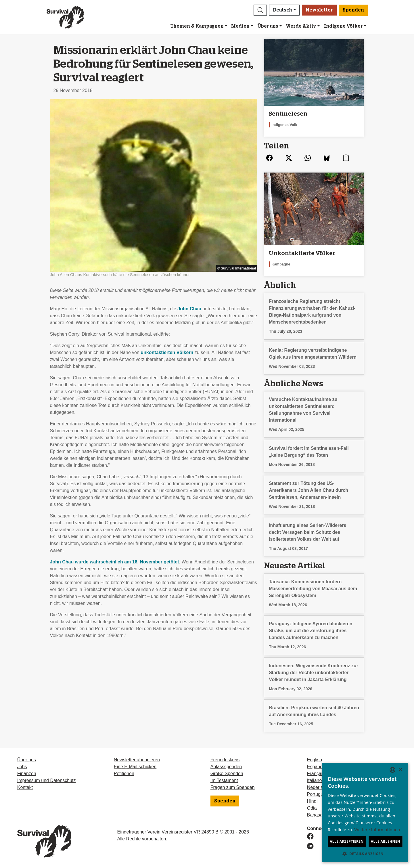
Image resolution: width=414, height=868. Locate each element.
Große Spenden (227, 774)
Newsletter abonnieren (137, 760)
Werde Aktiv (301, 26)
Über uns (268, 26)
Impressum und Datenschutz (47, 780)
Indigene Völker (343, 26)
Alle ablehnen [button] (386, 841)
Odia (312, 808)
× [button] (400, 770)
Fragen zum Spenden (233, 787)
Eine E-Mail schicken (135, 767)
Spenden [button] (353, 10)
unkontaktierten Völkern (167, 352)
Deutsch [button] (282, 10)
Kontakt (25, 787)
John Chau (189, 309)
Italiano (315, 780)
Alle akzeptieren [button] (347, 841)
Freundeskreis (225, 760)
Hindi (312, 801)
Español (315, 767)
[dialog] (365, 812)
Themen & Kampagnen (197, 26)
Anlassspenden (226, 767)
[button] (260, 10)
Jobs (22, 767)
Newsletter (319, 10)
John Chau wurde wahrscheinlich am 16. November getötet (115, 562)
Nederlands (319, 787)
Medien (240, 26)
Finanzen (27, 774)
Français (316, 774)
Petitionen (124, 774)
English (315, 760)
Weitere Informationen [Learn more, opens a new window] (377, 830)
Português (318, 794)
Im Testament (224, 780)
